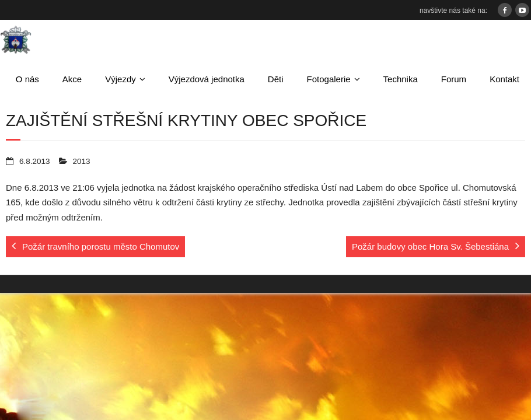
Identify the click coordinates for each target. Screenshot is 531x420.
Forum (454, 79)
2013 (82, 161)
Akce (72, 79)
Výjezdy (120, 79)
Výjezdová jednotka (207, 79)
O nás (27, 79)
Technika (401, 79)
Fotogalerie (329, 79)
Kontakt (504, 79)
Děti (276, 79)
